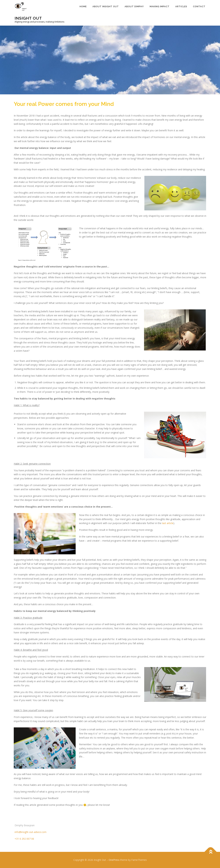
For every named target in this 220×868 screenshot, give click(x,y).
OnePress (114, 860)
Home (83, 6)
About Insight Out (106, 6)
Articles (181, 6)
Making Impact (160, 6)
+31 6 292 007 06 (24, 839)
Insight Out (28, 18)
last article (168, 523)
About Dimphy (134, 6)
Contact (199, 6)
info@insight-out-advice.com (31, 832)
